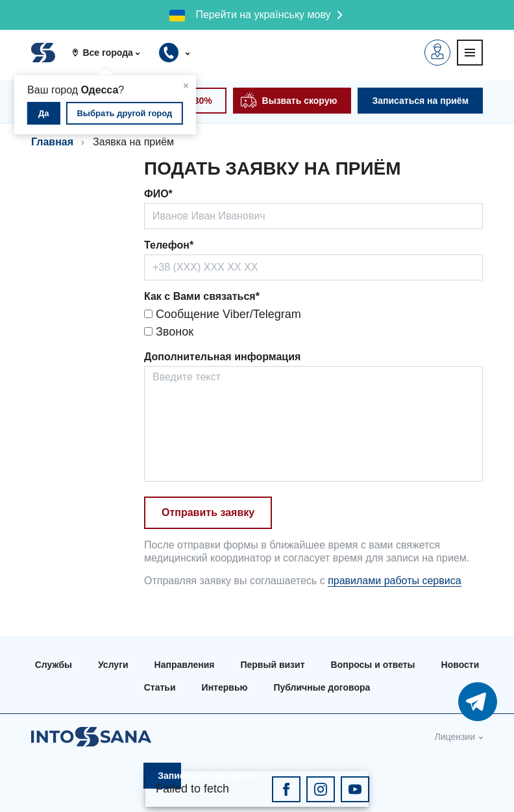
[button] (111, 53)
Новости (460, 665)
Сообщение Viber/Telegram (223, 314)
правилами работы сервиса (394, 581)
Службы (54, 665)
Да (44, 113)
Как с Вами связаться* (202, 296)
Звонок (169, 332)
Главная (52, 142)
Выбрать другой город (124, 113)
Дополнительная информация (222, 357)
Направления (185, 665)
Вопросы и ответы (373, 665)
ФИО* (158, 194)
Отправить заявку (208, 512)
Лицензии (455, 737)
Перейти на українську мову (263, 15)
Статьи (160, 687)
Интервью (225, 687)
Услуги (113, 665)
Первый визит (272, 665)
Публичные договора (322, 687)
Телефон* (169, 245)
